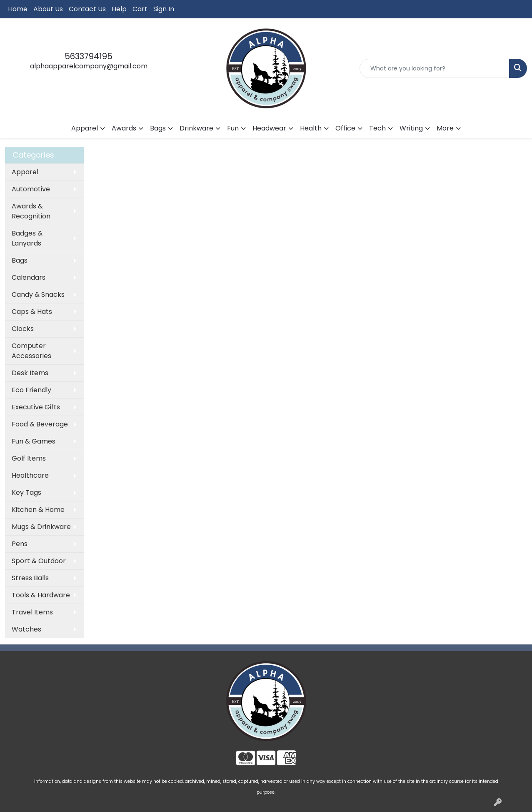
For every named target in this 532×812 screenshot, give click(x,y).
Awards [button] (124, 128)
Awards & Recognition (31, 211)
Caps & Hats (32, 312)
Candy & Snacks (38, 294)
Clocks (23, 329)
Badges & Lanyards (27, 238)
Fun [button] (233, 128)
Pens (20, 544)
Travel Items (32, 612)
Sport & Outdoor (39, 561)
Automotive (31, 189)
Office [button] (345, 128)
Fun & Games (34, 441)
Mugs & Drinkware (41, 527)
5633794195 (89, 56)
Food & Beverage (40, 424)
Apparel (25, 172)
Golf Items (29, 458)
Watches (26, 629)
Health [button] (311, 128)
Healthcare (30, 475)
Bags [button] (158, 128)
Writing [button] (411, 128)
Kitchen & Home (38, 510)
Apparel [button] (85, 128)
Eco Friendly (31, 390)
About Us (48, 9)
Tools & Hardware (41, 595)
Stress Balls (30, 578)
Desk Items (30, 373)
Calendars (29, 277)
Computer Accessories (31, 351)
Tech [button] (377, 128)
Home (18, 9)
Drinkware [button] (196, 128)
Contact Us (87, 9)
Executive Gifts (36, 407)
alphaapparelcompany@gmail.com (89, 66)
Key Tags (26, 492)
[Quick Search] (435, 68)
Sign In (164, 9)
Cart (140, 9)
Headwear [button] (269, 128)
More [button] (445, 128)
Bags (20, 260)
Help (119, 9)
